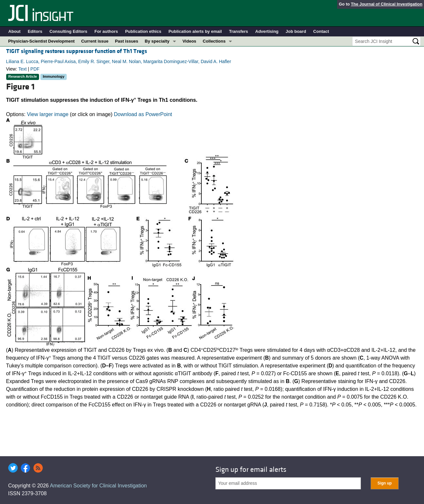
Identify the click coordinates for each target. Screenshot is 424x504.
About (15, 31)
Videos (189, 41)
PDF (35, 69)
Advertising (267, 31)
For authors (106, 31)
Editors (35, 31)
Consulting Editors (68, 31)
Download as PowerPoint (143, 114)
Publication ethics (143, 31)
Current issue (95, 41)
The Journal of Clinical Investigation (387, 4)
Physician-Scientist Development (41, 41)
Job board (296, 31)
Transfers (239, 31)
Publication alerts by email (195, 31)
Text (22, 69)
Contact (321, 31)
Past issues (127, 41)
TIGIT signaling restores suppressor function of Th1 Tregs (77, 51)
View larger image (48, 114)
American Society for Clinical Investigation (98, 486)
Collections (214, 41)
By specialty (157, 41)
